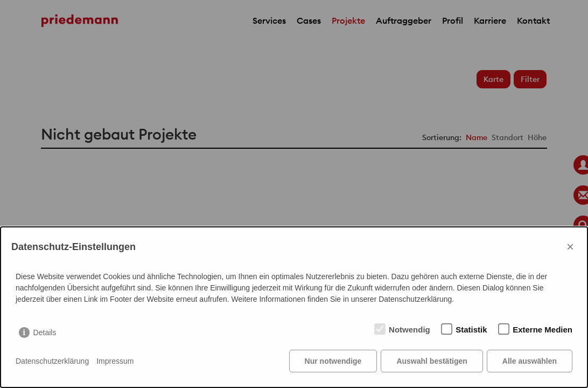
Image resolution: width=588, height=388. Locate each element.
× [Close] (570, 247)
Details (45, 332)
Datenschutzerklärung (52, 361)
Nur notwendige (333, 361)
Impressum (115, 361)
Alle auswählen (530, 361)
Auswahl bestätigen (432, 361)
